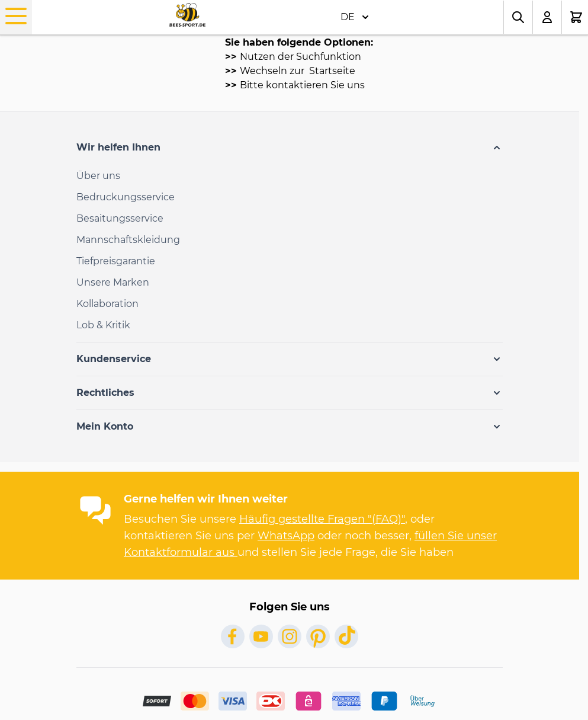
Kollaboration (107, 304)
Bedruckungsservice (126, 197)
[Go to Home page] (187, 15)
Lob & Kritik (103, 325)
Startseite (331, 71)
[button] (290, 148)
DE (355, 17)
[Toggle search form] (518, 17)
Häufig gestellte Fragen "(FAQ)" (322, 519)
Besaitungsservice (120, 218)
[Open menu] (16, 16)
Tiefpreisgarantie (116, 261)
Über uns (98, 176)
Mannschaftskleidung (128, 240)
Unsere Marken (113, 282)
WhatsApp (286, 536)
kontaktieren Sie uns (315, 85)
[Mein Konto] (547, 17)
